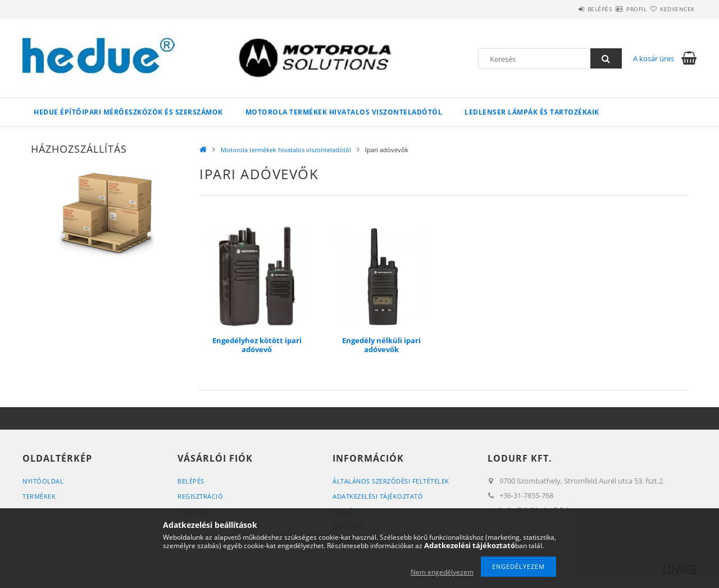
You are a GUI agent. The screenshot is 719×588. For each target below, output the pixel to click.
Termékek (39, 496)
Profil (617, 9)
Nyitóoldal (43, 481)
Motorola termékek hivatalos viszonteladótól (344, 112)
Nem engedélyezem (442, 572)
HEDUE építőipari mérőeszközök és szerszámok (128, 112)
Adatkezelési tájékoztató (378, 496)
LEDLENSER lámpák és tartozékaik (532, 112)
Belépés (567, 9)
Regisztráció (200, 496)
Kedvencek (671, 9)
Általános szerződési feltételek (391, 481)
